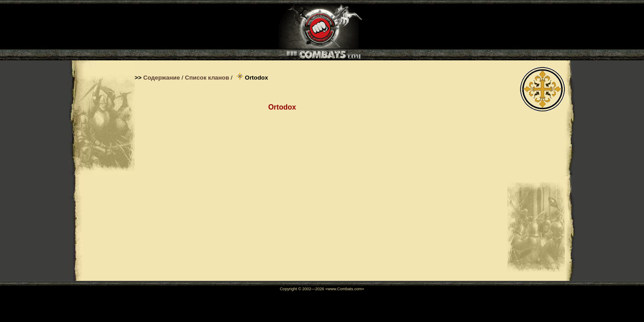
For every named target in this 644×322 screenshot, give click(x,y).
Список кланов (207, 78)
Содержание (161, 78)
